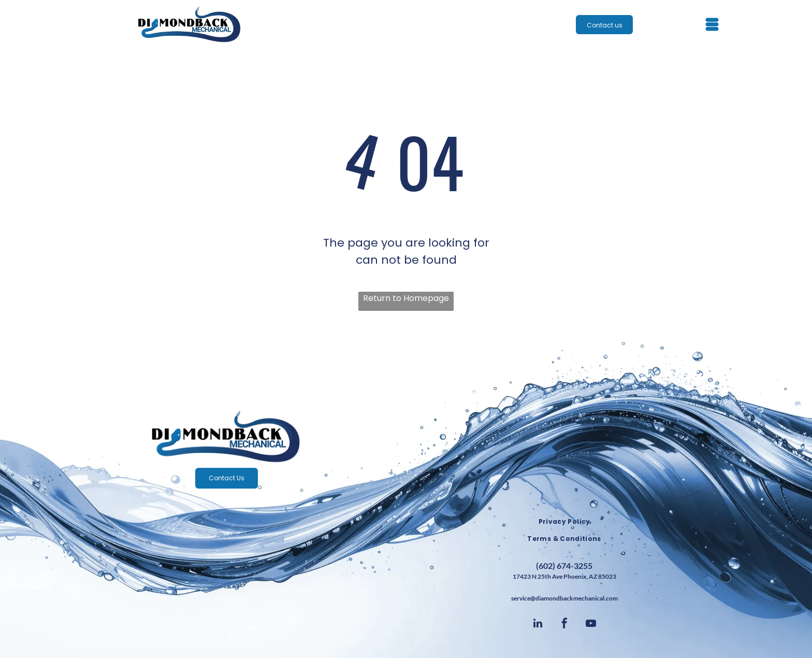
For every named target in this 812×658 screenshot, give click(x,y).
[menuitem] (564, 522)
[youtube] (591, 625)
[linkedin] (538, 625)
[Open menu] (712, 24)
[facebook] (564, 625)
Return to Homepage (406, 298)
